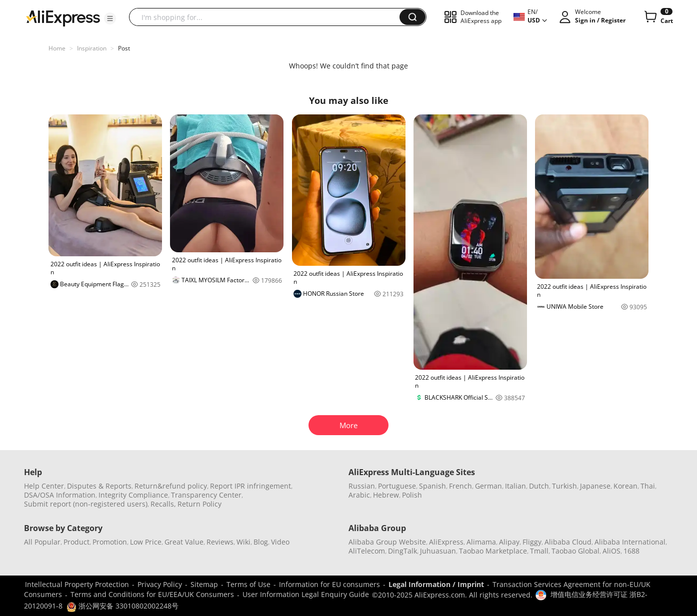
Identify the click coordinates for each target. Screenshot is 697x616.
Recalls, (163, 504)
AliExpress (446, 542)
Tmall (539, 551)
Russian (362, 486)
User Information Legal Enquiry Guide (306, 594)
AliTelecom (367, 551)
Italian (515, 486)
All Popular (42, 542)
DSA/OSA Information (60, 495)
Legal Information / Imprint (436, 584)
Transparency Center (206, 495)
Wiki (243, 542)
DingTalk (402, 551)
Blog (261, 542)
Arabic (359, 495)
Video (280, 542)
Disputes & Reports (99, 486)
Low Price (146, 542)
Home (57, 48)
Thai (648, 486)
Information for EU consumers (329, 584)
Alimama (481, 542)
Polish (412, 495)
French (460, 486)
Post (124, 48)
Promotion (110, 542)
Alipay (509, 542)
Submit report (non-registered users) (86, 504)
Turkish (564, 486)
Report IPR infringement (250, 486)
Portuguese (397, 486)
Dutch (539, 486)
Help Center (44, 486)
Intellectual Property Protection (77, 584)
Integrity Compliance (133, 495)
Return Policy (199, 504)
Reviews (220, 542)
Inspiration (92, 48)
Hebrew (386, 495)
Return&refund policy (171, 486)
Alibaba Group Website (387, 542)
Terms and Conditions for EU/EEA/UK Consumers (152, 594)
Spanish (432, 486)
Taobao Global (575, 551)
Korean (625, 486)
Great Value (184, 542)
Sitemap (204, 584)
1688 (631, 551)
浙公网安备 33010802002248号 (122, 606)
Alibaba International (630, 542)
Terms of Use (248, 584)
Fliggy (532, 542)
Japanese (595, 486)
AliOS (611, 551)
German (488, 486)
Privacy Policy (160, 584)
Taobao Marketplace (493, 551)
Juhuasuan (438, 551)
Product (76, 542)
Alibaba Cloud (568, 542)
